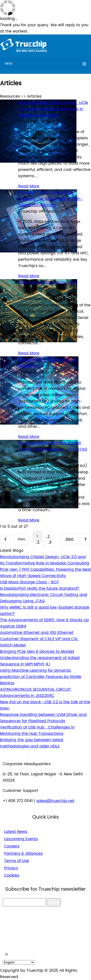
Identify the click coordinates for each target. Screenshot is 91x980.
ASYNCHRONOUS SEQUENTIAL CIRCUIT (36, 689)
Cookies (12, 875)
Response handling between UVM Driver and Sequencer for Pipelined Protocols (43, 718)
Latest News (16, 832)
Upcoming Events (21, 839)
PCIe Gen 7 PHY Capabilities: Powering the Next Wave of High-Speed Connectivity (50, 199)
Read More (29, 186)
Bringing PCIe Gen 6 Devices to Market (37, 652)
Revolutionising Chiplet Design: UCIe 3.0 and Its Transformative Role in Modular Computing (53, 109)
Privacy (11, 868)
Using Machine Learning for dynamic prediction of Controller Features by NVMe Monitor (41, 677)
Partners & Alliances (23, 854)
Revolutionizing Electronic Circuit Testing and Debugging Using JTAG (53, 446)
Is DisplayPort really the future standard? (40, 588)
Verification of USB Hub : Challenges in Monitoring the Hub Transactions (37, 730)
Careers (12, 846)
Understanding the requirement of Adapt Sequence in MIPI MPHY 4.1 (40, 661)
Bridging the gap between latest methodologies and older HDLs (32, 743)
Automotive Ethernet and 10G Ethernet (37, 633)
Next (70, 539)
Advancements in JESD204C (27, 696)
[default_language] (19, 962)
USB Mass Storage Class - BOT (48, 282)
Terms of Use (17, 861)
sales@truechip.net (55, 801)
